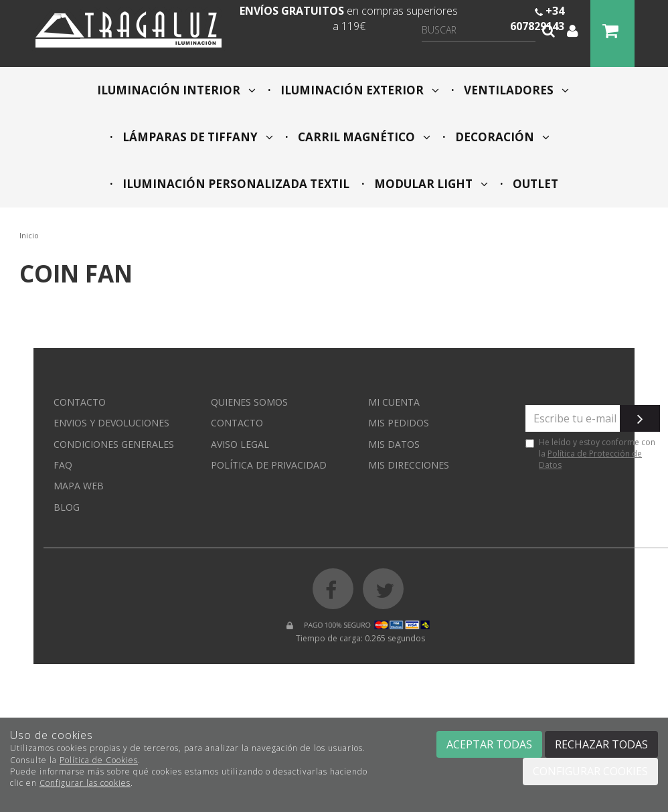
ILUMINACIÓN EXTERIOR (358, 90)
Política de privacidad (269, 465)
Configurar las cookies (85, 783)
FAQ (63, 465)
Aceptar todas (489, 744)
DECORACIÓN (501, 137)
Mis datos (394, 444)
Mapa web (79, 486)
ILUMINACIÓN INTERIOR (176, 90)
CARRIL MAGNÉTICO (363, 137)
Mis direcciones (409, 465)
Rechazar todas (601, 744)
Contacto (80, 402)
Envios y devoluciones (111, 423)
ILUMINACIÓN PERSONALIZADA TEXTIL (235, 184)
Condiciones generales (114, 444)
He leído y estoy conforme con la (590, 454)
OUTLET (534, 184)
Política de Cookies (99, 760)
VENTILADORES (515, 90)
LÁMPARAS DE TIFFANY (196, 137)
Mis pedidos (399, 423)
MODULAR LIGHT (430, 184)
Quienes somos (249, 402)
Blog (67, 507)
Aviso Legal (240, 444)
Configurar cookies (590, 771)
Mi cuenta (394, 402)
